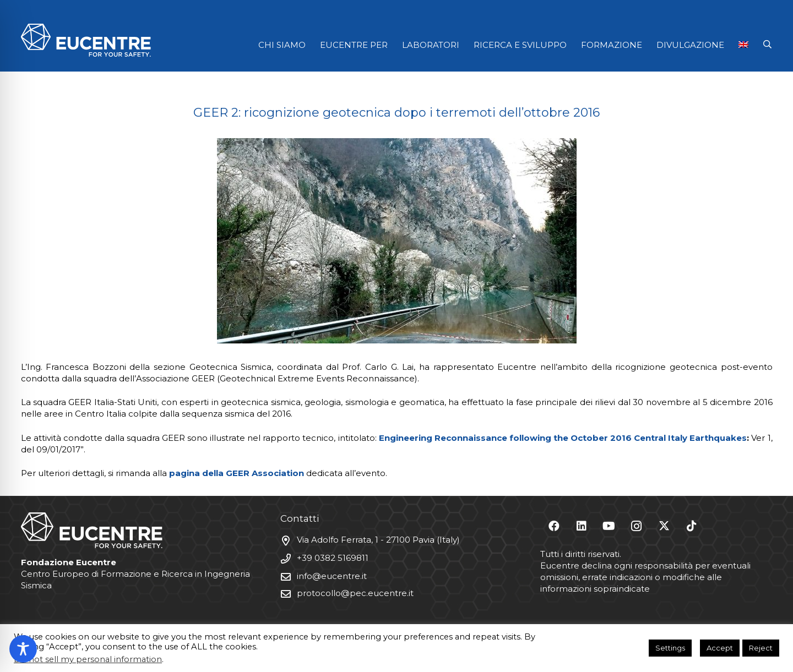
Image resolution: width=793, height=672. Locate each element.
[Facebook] (554, 526)
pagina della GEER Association (237, 473)
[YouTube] (609, 526)
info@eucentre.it (332, 576)
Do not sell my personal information (88, 659)
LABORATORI (431, 45)
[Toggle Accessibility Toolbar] (23, 649)
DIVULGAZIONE (690, 45)
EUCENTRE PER (354, 45)
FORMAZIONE (612, 45)
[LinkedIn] (582, 526)
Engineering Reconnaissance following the (475, 438)
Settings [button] (670, 648)
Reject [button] (761, 648)
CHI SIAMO (282, 45)
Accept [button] (720, 648)
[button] (767, 45)
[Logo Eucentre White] (86, 40)
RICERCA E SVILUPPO (520, 45)
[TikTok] (692, 526)
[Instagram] (637, 526)
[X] (664, 526)
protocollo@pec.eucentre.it (355, 593)
